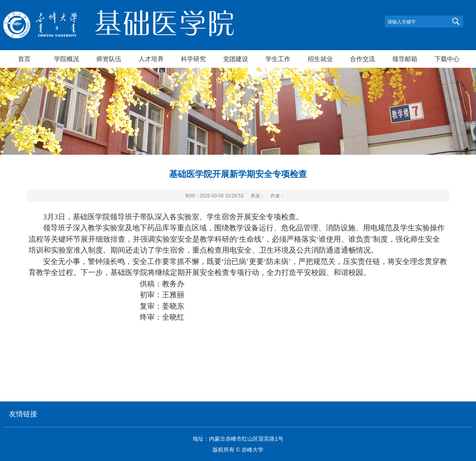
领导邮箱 (405, 59)
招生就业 (320, 59)
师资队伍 (109, 59)
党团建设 (236, 59)
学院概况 (67, 59)
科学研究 (193, 59)
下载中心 (447, 59)
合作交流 (362, 59)
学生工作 (278, 59)
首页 (24, 59)
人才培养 (151, 59)
